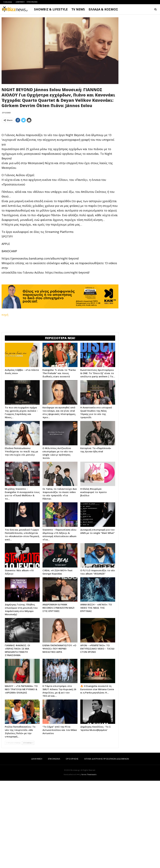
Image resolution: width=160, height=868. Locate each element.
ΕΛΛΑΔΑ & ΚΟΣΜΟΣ (103, 9)
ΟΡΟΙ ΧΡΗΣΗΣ (72, 846)
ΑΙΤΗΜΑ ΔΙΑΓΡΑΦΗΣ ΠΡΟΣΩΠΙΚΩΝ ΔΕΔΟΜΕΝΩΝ (107, 846)
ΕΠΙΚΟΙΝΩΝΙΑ (32, 2)
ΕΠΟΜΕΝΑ (28, 830)
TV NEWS (78, 9)
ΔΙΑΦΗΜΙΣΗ (20, 2)
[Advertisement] (60, 147)
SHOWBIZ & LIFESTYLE (51, 9)
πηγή (5, 358)
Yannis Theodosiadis (89, 862)
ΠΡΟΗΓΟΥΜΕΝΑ (13, 830)
